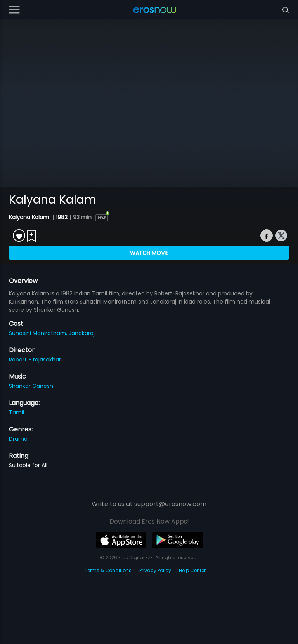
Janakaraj (82, 333)
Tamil (16, 412)
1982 (62, 217)
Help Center (192, 570)
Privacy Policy (155, 570)
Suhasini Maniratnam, (39, 333)
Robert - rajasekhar (35, 360)
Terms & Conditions (108, 570)
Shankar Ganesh (31, 386)
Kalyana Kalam (30, 217)
